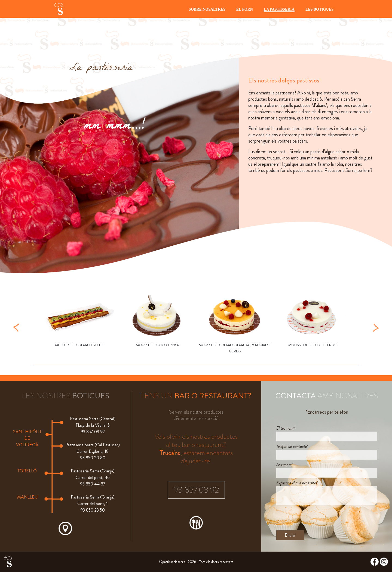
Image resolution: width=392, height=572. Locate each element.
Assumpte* (284, 465)
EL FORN (245, 9)
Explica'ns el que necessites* (297, 483)
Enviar (290, 535)
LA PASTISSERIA (279, 9)
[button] (16, 327)
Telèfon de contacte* (292, 446)
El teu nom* (285, 428)
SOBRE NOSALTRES (207, 9)
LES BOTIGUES (319, 9)
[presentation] (318, 518)
